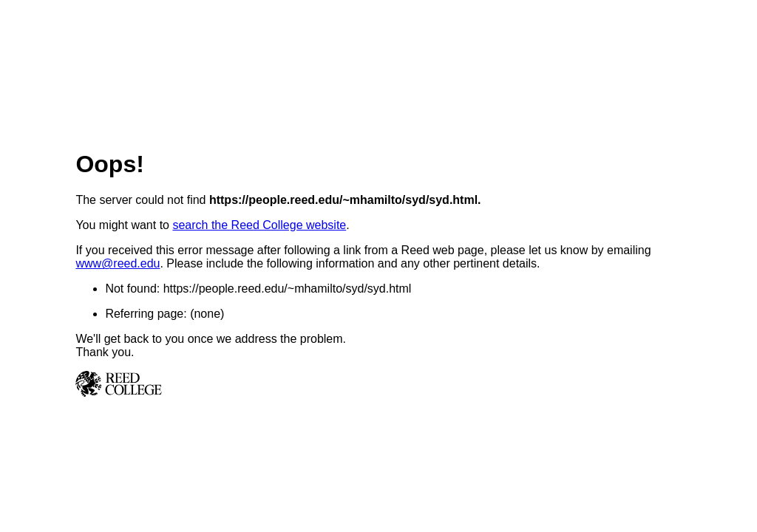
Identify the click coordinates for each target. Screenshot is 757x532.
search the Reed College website (259, 225)
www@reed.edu (118, 263)
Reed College (378, 384)
